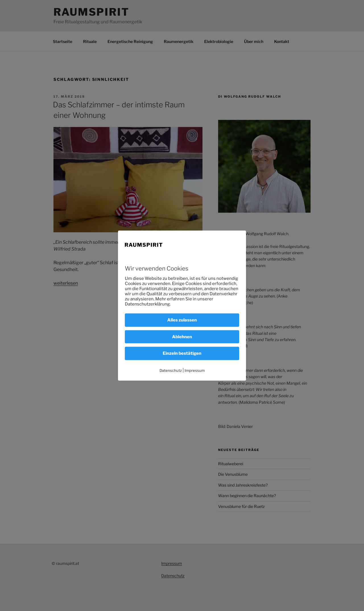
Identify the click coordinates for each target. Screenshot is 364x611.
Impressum (195, 370)
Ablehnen (182, 337)
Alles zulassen (182, 320)
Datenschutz (171, 370)
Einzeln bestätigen (182, 353)
